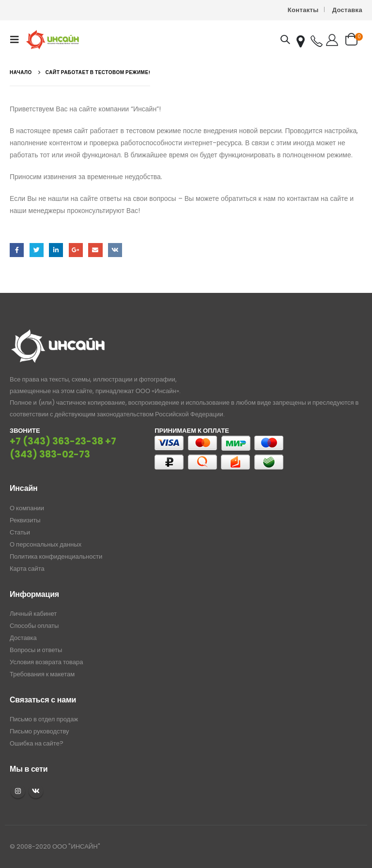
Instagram (18, 791)
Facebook (17, 250)
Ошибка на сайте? (37, 743)
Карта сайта (27, 569)
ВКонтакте (115, 250)
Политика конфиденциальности (56, 556)
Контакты (303, 10)
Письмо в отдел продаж (44, 719)
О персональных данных (46, 544)
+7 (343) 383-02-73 (63, 448)
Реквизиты (25, 520)
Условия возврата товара (46, 662)
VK (36, 791)
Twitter (37, 250)
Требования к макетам (42, 674)
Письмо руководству (39, 731)
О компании (27, 508)
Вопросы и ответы (36, 650)
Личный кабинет (33, 614)
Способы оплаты (34, 626)
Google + (76, 250)
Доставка (347, 10)
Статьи (20, 532)
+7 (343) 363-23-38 (56, 441)
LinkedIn (56, 250)
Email (95, 250)
